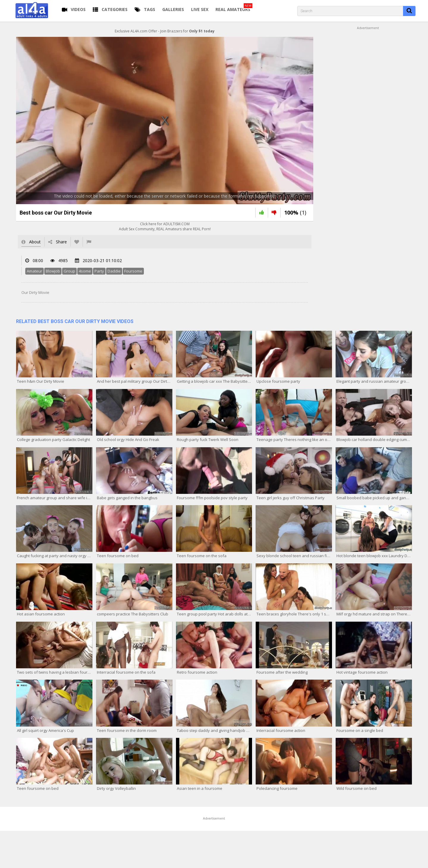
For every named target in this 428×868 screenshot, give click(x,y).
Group (69, 271)
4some (85, 271)
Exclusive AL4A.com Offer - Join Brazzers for (165, 31)
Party (99, 271)
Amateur (34, 271)
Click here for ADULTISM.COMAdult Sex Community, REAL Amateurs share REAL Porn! (165, 226)
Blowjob (53, 271)
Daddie (114, 271)
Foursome (133, 271)
